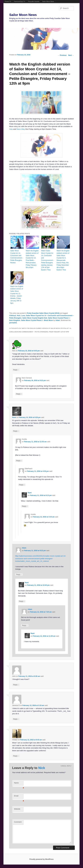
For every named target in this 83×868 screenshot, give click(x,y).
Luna (23, 316)
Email (19, 797)
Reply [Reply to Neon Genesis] (19, 394)
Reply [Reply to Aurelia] (19, 461)
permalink (13, 323)
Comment (18, 822)
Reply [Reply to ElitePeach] (22, 485)
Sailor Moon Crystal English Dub (35, 318)
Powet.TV (8, 1)
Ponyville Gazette (34, 1)
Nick (42, 768)
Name (19, 784)
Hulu (11, 129)
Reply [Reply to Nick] (16, 370)
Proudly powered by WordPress (41, 859)
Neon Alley (21, 129)
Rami (14, 417)
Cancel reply (66, 766)
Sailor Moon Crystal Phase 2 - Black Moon (37, 320)
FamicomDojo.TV (20, 1)
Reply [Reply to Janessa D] (16, 719)
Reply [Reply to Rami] (16, 431)
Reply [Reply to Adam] (19, 574)
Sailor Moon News (48, 1)
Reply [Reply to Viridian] (16, 756)
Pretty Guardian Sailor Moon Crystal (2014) (43, 313)
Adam (58, 320)
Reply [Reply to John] (16, 685)
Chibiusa (13, 316)
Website (17, 809)
